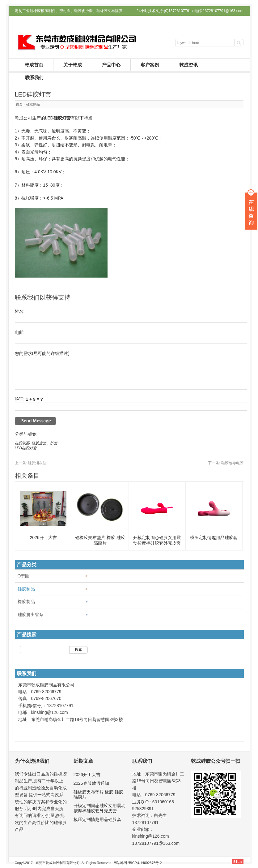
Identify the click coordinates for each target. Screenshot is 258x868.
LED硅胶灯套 (26, 448)
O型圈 (24, 576)
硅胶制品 (33, 104)
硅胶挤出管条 (31, 615)
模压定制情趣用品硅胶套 (214, 538)
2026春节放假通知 (91, 783)
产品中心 (111, 65)
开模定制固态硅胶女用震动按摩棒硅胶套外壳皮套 (99, 808)
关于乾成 (73, 65)
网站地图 (120, 863)
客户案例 (150, 65)
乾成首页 (34, 65)
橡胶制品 (26, 602)
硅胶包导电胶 (226, 463)
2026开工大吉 (43, 538)
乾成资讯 (188, 65)
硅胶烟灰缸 (31, 463)
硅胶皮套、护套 (44, 443)
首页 (19, 104)
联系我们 (34, 78)
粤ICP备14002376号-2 (145, 863)
